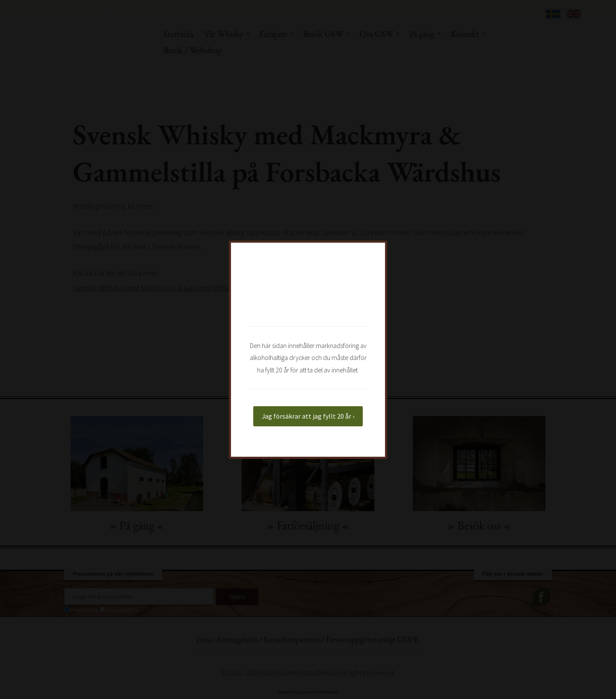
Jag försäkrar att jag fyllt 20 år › (308, 416)
